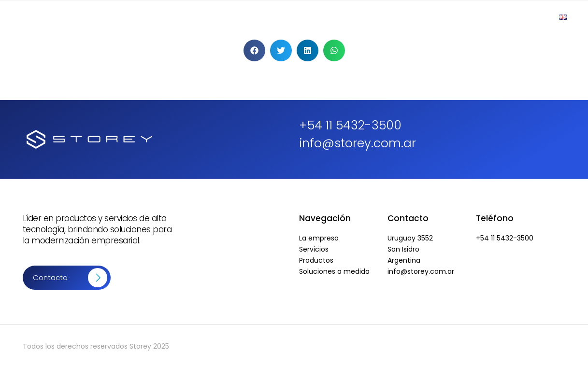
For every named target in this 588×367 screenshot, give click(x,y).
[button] (254, 50)
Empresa (282, 17)
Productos (333, 17)
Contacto (523, 17)
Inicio (239, 17)
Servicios (384, 17)
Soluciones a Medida (453, 17)
